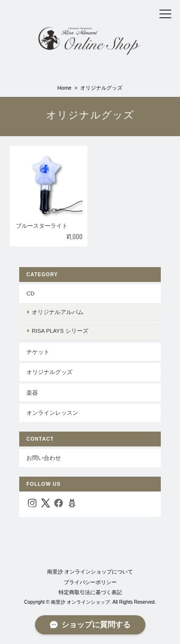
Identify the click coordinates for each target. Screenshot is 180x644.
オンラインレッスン (52, 413)
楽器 (32, 392)
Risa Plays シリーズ (60, 331)
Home (65, 88)
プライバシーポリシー (90, 582)
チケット (38, 352)
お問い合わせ (44, 458)
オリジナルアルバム (58, 312)
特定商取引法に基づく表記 (90, 592)
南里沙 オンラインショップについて (90, 572)
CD (30, 293)
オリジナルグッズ (49, 372)
